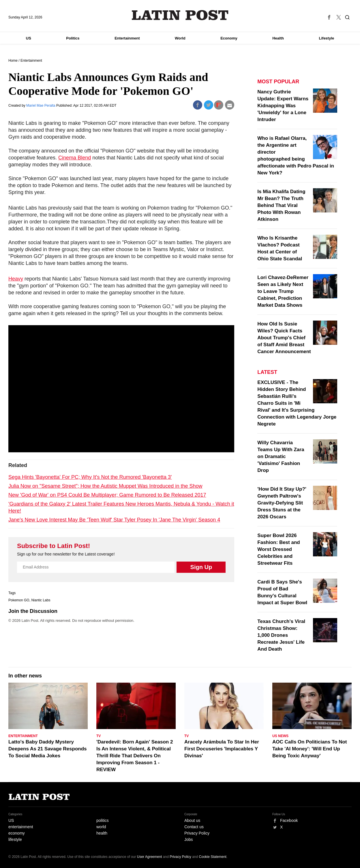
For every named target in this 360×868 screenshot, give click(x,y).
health (102, 833)
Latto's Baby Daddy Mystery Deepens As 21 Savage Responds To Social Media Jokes (48, 749)
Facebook (289, 820)
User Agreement (150, 857)
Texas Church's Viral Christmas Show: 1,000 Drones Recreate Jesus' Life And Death (281, 635)
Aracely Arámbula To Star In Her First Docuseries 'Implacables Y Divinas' (222, 749)
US (29, 38)
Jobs (189, 839)
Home (13, 61)
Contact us (194, 827)
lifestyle (15, 839)
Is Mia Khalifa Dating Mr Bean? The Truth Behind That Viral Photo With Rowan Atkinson (281, 205)
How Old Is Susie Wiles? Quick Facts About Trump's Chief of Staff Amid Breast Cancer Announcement (284, 338)
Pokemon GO (19, 600)
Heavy (16, 279)
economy (17, 833)
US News (280, 736)
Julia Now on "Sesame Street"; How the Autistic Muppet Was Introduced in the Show (105, 486)
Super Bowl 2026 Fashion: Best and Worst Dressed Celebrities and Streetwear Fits (279, 549)
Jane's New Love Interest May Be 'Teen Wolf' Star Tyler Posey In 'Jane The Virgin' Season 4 (114, 520)
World (180, 38)
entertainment (21, 827)
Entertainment (127, 38)
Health (278, 38)
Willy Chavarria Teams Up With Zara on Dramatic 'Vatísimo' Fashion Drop (281, 456)
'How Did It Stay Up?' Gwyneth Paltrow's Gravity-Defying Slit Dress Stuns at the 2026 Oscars (282, 503)
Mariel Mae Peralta (41, 106)
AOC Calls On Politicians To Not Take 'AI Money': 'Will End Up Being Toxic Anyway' (310, 749)
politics (103, 820)
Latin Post (180, 15)
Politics (73, 38)
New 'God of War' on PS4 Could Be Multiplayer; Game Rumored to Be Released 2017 (107, 495)
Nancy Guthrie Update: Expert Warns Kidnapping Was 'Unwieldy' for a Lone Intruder (283, 106)
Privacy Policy (197, 833)
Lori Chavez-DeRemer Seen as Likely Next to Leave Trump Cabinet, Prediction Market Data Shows (283, 291)
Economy (229, 38)
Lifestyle (327, 38)
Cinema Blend (75, 158)
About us (192, 820)
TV (99, 736)
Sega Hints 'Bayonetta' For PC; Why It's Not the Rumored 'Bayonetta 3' (90, 477)
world (101, 827)
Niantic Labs (41, 600)
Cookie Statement (213, 857)
